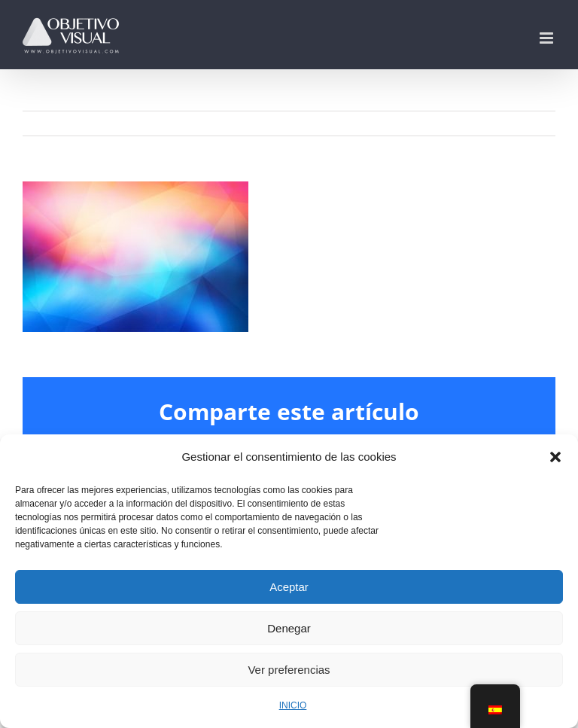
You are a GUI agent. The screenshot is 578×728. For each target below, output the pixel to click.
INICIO (293, 705)
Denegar (289, 628)
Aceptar (289, 587)
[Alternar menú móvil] (548, 38)
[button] (555, 457)
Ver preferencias (289, 670)
